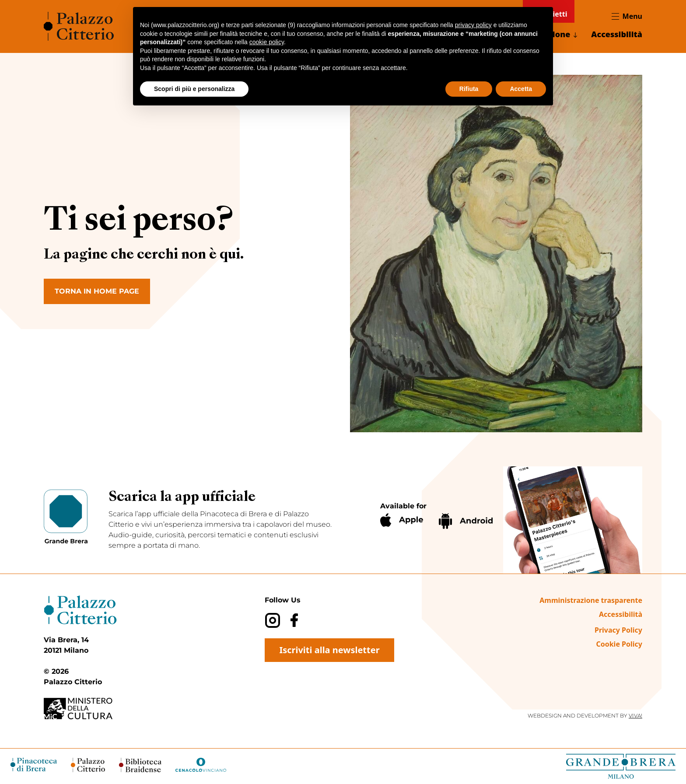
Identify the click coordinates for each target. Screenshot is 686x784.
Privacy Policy (618, 630)
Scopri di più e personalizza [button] (194, 89)
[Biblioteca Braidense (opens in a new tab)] (140, 765)
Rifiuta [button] (469, 89)
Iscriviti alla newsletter (329, 650)
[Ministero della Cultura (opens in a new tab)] (87, 709)
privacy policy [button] (473, 25)
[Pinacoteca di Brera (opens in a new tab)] (34, 765)
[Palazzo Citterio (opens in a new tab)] (88, 765)
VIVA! (635, 716)
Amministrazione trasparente (591, 600)
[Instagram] (272, 620)
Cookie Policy (619, 644)
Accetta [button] (521, 89)
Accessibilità (617, 34)
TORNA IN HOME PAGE (97, 291)
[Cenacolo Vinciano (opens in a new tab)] (201, 765)
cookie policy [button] (267, 42)
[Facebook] (294, 620)
